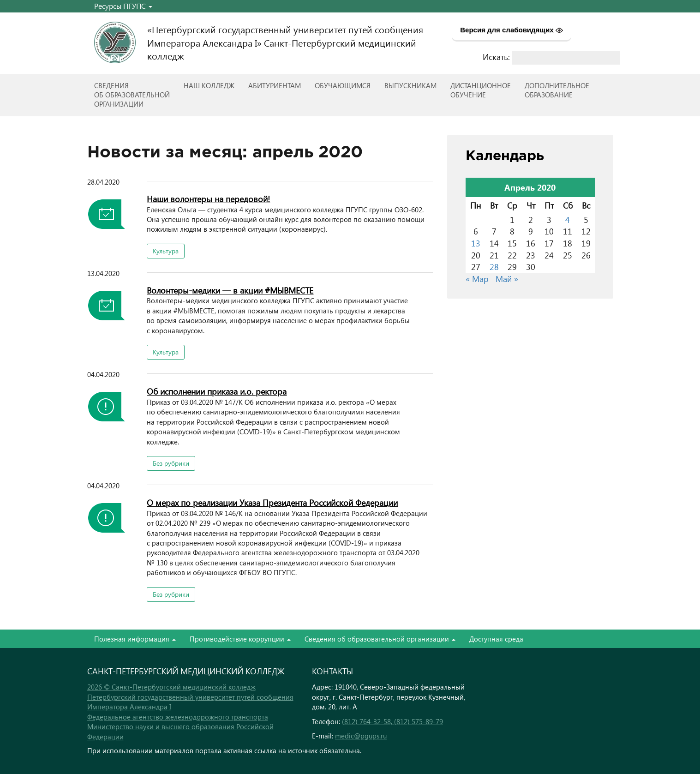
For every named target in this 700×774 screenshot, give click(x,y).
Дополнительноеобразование (557, 90)
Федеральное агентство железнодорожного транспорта (178, 717)
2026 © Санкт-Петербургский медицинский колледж (171, 687)
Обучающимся (343, 85)
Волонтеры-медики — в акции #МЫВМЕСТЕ (230, 290)
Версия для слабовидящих (512, 30)
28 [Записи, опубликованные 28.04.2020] (494, 267)
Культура (166, 251)
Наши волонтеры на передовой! (208, 199)
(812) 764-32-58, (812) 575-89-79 (392, 721)
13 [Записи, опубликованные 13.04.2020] (476, 243)
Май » (507, 279)
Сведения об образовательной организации (380, 639)
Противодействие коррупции (240, 639)
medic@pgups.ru (361, 736)
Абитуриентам (275, 85)
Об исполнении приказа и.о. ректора (217, 391)
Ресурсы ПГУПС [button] (123, 6)
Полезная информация (135, 639)
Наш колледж (209, 85)
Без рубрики (171, 463)
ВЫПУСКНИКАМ (410, 85)
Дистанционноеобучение (481, 90)
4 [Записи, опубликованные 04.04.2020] (568, 219)
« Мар (477, 279)
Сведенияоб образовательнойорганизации (132, 95)
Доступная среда (496, 639)
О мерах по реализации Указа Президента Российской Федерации (272, 502)
